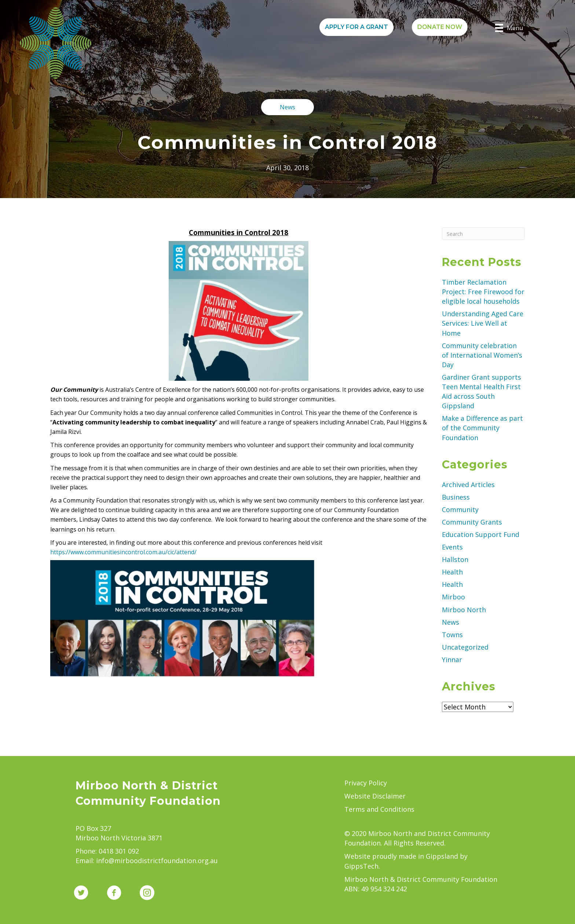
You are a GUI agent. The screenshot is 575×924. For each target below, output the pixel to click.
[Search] (483, 234)
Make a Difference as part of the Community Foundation (482, 428)
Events (452, 547)
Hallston (455, 559)
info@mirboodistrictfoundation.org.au (157, 861)
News (451, 622)
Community (460, 510)
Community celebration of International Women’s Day (482, 355)
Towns (452, 635)
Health (452, 572)
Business (456, 497)
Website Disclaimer (375, 796)
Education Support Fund (481, 534)
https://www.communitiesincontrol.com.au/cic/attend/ (123, 552)
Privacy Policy (366, 783)
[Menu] (509, 28)
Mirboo (453, 597)
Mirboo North (464, 610)
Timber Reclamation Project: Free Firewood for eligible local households (483, 292)
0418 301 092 (119, 851)
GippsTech (361, 866)
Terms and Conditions (379, 809)
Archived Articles (468, 485)
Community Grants (472, 522)
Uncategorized (465, 647)
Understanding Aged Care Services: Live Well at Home (483, 323)
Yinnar (452, 660)
